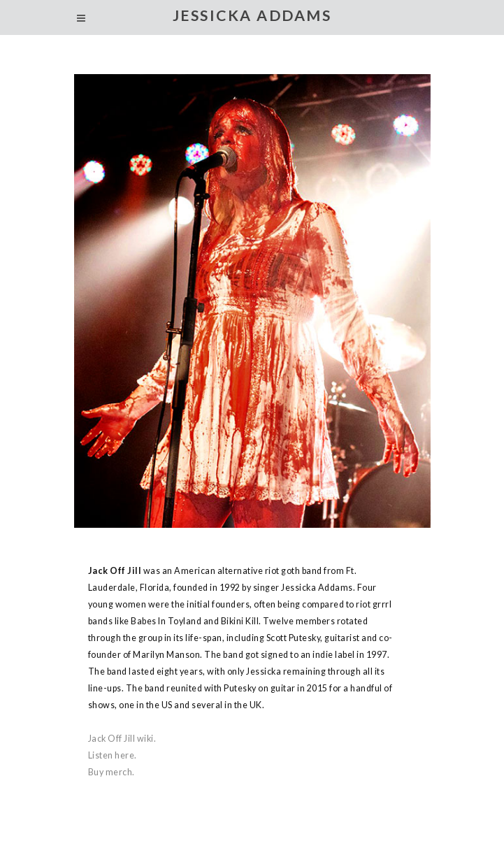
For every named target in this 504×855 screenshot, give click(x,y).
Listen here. (113, 755)
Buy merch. (111, 772)
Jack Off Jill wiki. (122, 739)
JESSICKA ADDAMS (252, 16)
